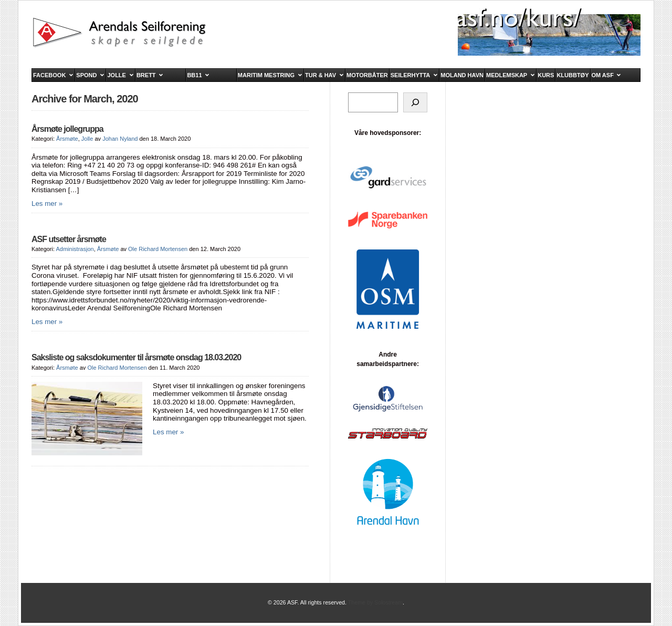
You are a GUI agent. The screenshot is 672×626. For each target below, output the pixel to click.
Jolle (87, 139)
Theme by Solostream (375, 602)
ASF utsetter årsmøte (69, 239)
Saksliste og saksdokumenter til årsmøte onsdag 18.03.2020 (136, 357)
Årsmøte (67, 139)
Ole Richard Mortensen (158, 249)
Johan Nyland (120, 139)
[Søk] (415, 102)
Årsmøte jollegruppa (67, 129)
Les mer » (47, 204)
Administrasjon (75, 249)
